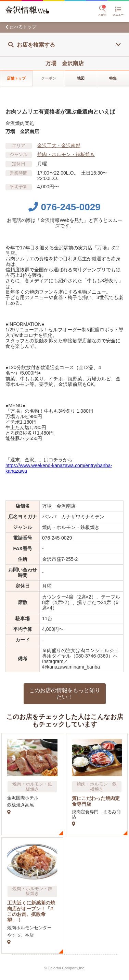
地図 (81, 78)
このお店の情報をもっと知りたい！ (65, 693)
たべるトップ (23, 27)
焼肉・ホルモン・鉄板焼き (66, 154)
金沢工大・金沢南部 (59, 145)
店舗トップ (16, 78)
